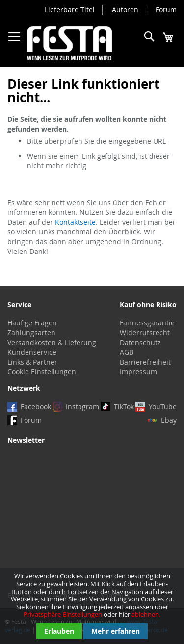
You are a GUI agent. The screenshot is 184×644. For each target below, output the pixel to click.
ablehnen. (146, 614)
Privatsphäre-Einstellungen (63, 614)
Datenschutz (140, 342)
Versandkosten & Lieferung (52, 342)
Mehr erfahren (116, 631)
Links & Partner (32, 362)
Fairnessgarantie (147, 323)
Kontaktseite (75, 222)
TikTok (124, 406)
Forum (166, 10)
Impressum (138, 372)
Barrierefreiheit (145, 362)
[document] (92, 606)
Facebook (36, 406)
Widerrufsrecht (145, 333)
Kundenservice (32, 352)
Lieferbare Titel (70, 10)
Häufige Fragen (32, 323)
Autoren (125, 10)
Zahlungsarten (31, 333)
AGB (127, 352)
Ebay (169, 420)
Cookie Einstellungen (42, 372)
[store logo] (69, 43)
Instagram (82, 406)
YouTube (163, 406)
